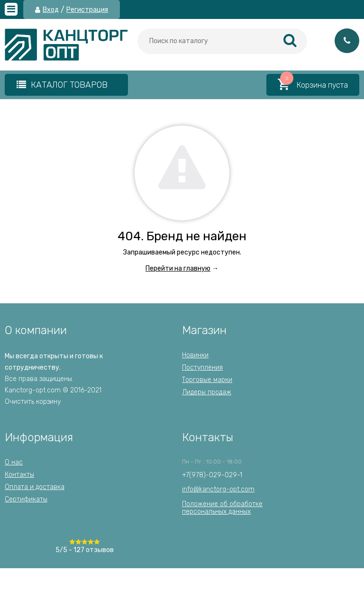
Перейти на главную (178, 268)
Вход (51, 10)
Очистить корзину (33, 402)
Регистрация (87, 10)
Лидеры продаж (207, 392)
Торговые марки (207, 380)
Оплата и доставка (35, 487)
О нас (14, 462)
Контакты (19, 475)
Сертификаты (26, 499)
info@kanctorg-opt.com (218, 489)
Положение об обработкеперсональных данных (222, 508)
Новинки (195, 355)
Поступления (202, 368)
